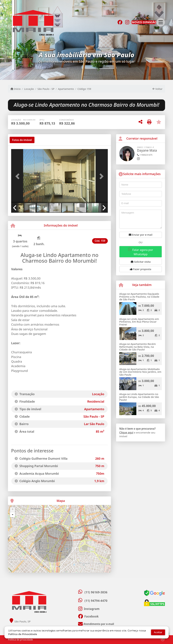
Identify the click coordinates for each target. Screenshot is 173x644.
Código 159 (84, 89)
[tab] (22, 140)
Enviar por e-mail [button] (141, 235)
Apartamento (66, 89)
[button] (18, 176)
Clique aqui (126, 432)
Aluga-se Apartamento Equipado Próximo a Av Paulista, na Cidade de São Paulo (139, 297)
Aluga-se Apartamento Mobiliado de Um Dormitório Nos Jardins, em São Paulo (140, 372)
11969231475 (145, 155)
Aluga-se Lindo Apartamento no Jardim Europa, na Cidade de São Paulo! (139, 397)
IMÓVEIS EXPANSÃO (144, 22)
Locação (29, 89)
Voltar (158, 89)
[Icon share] (120, 22)
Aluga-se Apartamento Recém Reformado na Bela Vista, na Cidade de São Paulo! (138, 347)
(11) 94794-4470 (96, 601)
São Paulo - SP (46, 89)
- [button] (13, 515)
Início (16, 89)
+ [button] (13, 510)
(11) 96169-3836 (96, 592)
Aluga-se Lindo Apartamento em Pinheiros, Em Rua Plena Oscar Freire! (139, 322)
